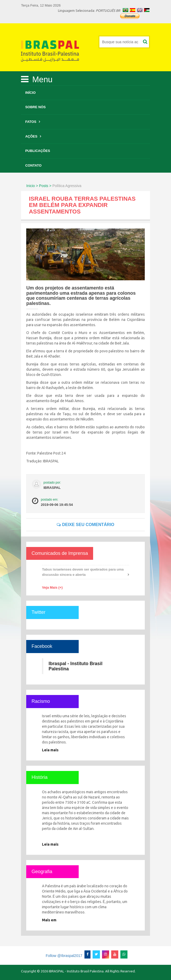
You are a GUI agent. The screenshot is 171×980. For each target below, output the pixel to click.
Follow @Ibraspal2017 (64, 956)
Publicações (38, 151)
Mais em (49, 920)
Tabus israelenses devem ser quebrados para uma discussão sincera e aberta (83, 572)
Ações (31, 136)
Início (30, 93)
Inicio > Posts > (39, 186)
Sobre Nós (35, 107)
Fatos (31, 122)
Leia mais (50, 750)
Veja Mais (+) (52, 587)
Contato (33, 165)
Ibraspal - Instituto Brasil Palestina (75, 666)
